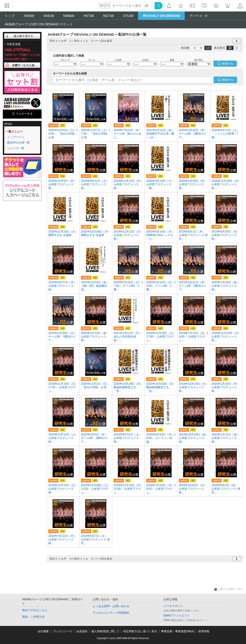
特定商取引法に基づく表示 (140, 631)
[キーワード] (133, 6)
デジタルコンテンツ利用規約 (111, 613)
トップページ (16, 137)
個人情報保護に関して (105, 631)
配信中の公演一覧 (19, 143)
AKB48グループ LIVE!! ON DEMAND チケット (39, 24)
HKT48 (89, 16)
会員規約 (82, 631)
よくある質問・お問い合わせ (111, 606)
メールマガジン (173, 606)
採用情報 (204, 631)
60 (201, 48)
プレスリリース (62, 631)
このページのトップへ (229, 589)
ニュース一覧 (16, 148)
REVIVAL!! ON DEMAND (161, 16)
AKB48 (29, 16)
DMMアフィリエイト (177, 616)
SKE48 (49, 16)
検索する (228, 80)
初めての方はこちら (35, 610)
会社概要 (43, 631)
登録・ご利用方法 (33, 617)
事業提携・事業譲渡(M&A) (178, 631)
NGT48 (108, 16)
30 (194, 48)
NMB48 (69, 16)
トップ (10, 16)
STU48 (128, 16)
